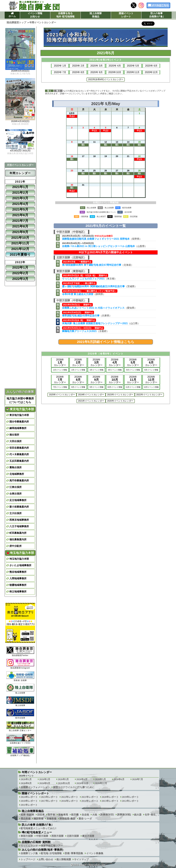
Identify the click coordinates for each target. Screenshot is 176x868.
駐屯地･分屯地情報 (51, 853)
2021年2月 (20, 193)
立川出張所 (16, 513)
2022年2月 (20, 273)
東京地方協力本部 (20, 409)
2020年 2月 (78, 66)
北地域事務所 (17, 474)
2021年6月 (20, 215)
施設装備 (38, 819)
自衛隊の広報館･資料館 (36, 842)
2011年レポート (29, 805)
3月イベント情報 (97, 370)
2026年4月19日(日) (20, 71)
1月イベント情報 (60, 370)
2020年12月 (151, 72)
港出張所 (14, 435)
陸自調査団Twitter (20, 651)
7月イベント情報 (60, 387)
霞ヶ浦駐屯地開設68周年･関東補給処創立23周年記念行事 (93, 286)
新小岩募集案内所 (19, 507)
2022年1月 (20, 267)
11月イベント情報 (133, 387)
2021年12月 (20, 249)
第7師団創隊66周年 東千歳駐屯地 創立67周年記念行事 (92, 265)
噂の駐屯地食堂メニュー (37, 832)
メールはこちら (160, 5)
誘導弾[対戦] (124, 815)
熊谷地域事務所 (18, 572)
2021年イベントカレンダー (91, 401)
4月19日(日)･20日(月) (20, 151)
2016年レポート (70, 801)
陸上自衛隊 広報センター (20, 726)
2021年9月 (20, 232)
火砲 (95, 815)
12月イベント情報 (151, 387)
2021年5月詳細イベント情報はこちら (106, 342)
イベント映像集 (95, 853)
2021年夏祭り (20, 255)
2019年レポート (130, 797)
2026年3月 (63, 779)
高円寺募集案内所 (19, 481)
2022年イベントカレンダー (149, 395)
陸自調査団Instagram (20, 664)
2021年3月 (20, 198)
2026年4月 (82, 779)
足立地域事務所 (18, 500)
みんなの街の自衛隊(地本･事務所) (43, 850)
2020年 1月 (60, 66)
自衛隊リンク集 (29, 853)
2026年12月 (101, 783)
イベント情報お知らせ (35, 15)
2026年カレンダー (60, 362)
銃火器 (138, 815)
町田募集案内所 (18, 533)
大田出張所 (16, 441)
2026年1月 (26, 779)
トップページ (28, 859)
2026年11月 (82, 783)
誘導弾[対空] (107, 815)
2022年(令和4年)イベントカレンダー (106, 79)
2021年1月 (20, 187)
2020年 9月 (97, 72)
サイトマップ (81, 859)
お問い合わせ (46, 859)
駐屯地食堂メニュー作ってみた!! (39, 828)
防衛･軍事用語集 (74, 853)
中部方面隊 (42, 836)
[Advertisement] (106, 441)
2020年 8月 (78, 72)
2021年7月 (20, 221)
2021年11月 (20, 243)
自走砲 (85, 815)
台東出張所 (16, 494)
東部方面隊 (27, 836)
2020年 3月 (97, 66)
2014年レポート (90, 801)
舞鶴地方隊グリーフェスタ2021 (79, 331)
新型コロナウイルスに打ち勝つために (74, 787)
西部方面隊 (58, 836)
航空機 (75, 815)
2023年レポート (49, 797)
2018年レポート (29, 801)
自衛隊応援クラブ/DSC (20, 739)
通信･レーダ (85, 819)
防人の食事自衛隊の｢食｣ (157, 15)
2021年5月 (20, 209)
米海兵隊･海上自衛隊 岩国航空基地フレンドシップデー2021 (95, 323)
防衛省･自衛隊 (20, 676)
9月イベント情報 (97, 387)
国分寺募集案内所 (19, 422)
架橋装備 (51, 819)
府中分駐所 (16, 546)
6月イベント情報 (151, 370)
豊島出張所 (16, 467)
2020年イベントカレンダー (120, 401)
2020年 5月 (133, 66)
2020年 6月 (151, 66)
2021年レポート (90, 797)
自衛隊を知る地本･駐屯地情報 (65, 15)
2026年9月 (45, 783)
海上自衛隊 (20, 701)
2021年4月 (20, 204)
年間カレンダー (20, 173)
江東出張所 (16, 487)
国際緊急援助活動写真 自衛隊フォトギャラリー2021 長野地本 (96, 239)
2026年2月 (45, 779)
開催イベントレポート (126, 15)
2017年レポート (49, 801)
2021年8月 (20, 226)
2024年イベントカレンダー (91, 395)
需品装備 (26, 819)
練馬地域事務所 (18, 428)
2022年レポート (70, 797)
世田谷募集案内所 (19, 448)
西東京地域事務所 (19, 520)
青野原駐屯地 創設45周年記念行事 (81, 316)
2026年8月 (26, 783)
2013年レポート (110, 801)
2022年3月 (20, 279)
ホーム (12, 16)
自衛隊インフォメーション (35, 787)
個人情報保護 (64, 859)
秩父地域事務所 (18, 592)
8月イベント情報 (78, 387)
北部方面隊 (73, 836)
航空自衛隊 (20, 714)
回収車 (41, 815)
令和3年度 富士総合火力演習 (78, 294)
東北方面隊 (88, 836)
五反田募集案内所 (19, 461)
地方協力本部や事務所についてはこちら (20, 400)
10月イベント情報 (115, 387)
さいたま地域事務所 (20, 565)
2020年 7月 (60, 72)
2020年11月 (133, 72)
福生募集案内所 (18, 539)
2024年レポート (29, 797)
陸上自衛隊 (20, 689)
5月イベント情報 (133, 370)
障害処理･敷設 (67, 819)
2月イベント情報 (78, 370)
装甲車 (51, 815)
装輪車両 (63, 815)
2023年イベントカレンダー (120, 395)
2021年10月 (20, 238)
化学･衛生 (150, 815)
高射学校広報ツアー (52, 846)
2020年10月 (115, 72)
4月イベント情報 (115, 370)
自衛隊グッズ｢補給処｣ (20, 751)
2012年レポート (130, 801)
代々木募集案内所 (19, 454)
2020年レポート (110, 797)
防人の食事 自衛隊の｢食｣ (37, 825)
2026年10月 (64, 783)
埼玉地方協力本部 (20, 553)
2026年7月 (138, 779)
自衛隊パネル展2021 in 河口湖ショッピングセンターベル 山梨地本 (98, 246)
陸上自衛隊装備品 (96, 15)
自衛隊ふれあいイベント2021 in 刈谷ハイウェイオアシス (93, 308)
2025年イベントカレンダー (62, 395)
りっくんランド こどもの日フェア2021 (83, 279)
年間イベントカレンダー (37, 772)
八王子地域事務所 (19, 526)
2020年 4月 (115, 66)
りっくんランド (29, 846)
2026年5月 (100, 779)
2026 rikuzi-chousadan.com (89, 865)
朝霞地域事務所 (18, 585)
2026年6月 (119, 779)
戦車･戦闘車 (27, 815)
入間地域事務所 (18, 578)
